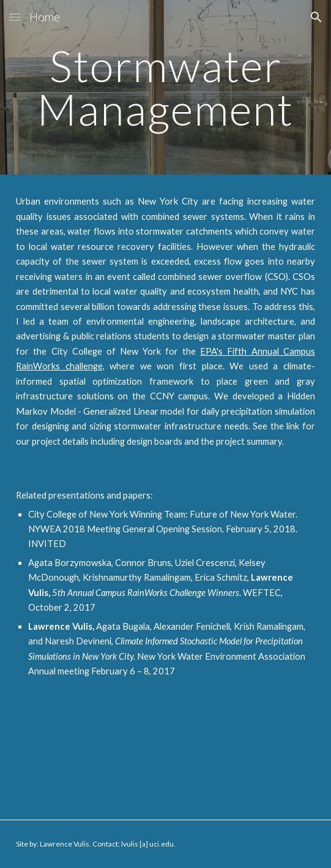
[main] (165, 87)
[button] (15, 17)
